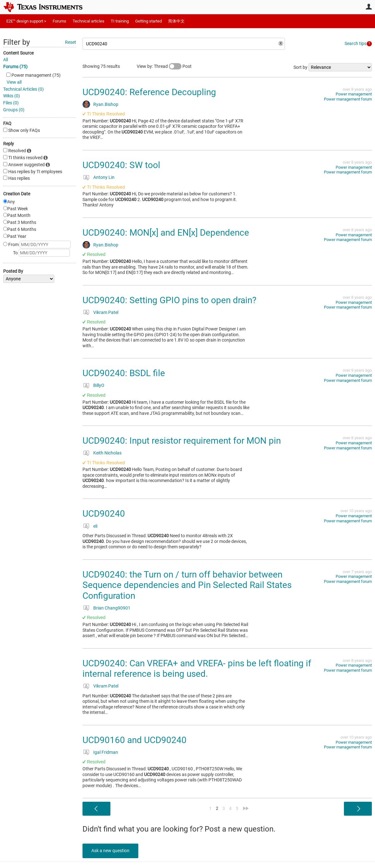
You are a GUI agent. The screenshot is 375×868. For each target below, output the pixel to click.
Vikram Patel (106, 312)
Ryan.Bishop (106, 104)
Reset (71, 42)
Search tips (355, 43)
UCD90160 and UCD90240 (135, 740)
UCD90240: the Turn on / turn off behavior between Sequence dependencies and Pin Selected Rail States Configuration (187, 585)
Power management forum (348, 99)
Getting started (148, 21)
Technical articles (89, 21)
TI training (120, 21)
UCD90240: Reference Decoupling (149, 92)
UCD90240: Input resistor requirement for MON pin (182, 441)
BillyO (99, 385)
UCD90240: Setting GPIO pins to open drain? (169, 300)
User (369, 7)
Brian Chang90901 (112, 608)
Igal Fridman (106, 752)
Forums (59, 21)
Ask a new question (111, 851)
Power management (354, 94)
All (6, 60)
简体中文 (176, 21)
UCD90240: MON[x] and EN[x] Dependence (166, 233)
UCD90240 (104, 514)
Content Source (18, 53)
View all (14, 82)
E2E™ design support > (26, 21)
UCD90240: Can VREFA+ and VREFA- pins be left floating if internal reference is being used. (197, 669)
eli (95, 526)
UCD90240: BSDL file (124, 373)
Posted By (13, 271)
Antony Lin (104, 177)
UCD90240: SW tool (121, 165)
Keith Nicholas (107, 453)
